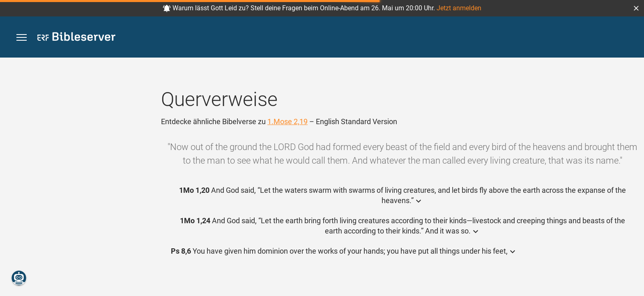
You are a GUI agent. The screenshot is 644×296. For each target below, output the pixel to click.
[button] (636, 8)
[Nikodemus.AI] (19, 278)
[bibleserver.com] (76, 38)
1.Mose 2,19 (287, 121)
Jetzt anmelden (459, 8)
